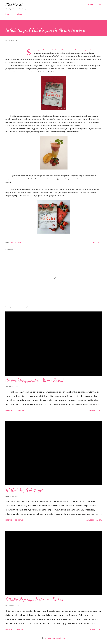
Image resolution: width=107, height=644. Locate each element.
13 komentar (19, 410)
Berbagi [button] (96, 243)
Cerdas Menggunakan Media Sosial (34, 380)
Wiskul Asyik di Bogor (25, 490)
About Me (21, 14)
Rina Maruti (14, 4)
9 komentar (18, 520)
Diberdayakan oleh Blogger (53, 638)
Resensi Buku (16, 243)
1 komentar (18, 630)
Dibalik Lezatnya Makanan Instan (34, 599)
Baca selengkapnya (94, 410)
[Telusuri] (91, 4)
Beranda (8, 14)
